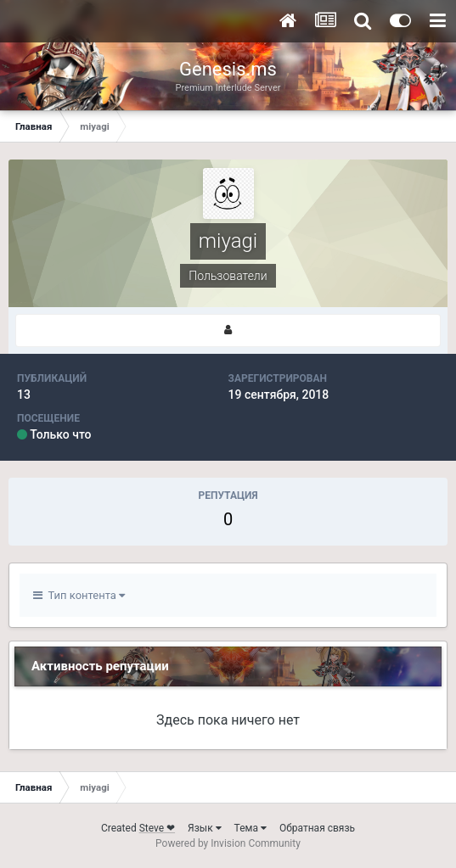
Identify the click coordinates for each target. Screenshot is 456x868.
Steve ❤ (157, 828)
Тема (251, 828)
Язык (205, 828)
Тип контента (79, 595)
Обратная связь (317, 828)
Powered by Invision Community (228, 843)
